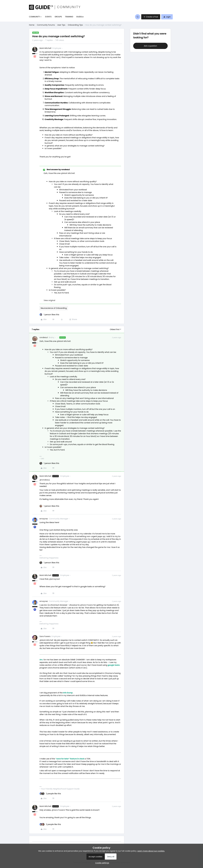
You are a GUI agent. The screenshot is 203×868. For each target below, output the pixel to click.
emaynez (44, 519)
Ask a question (150, 46)
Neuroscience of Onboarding (54, 308)
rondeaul (44, 337)
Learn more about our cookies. (151, 851)
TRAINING (69, 17)
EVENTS (48, 17)
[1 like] (49, 315)
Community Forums (46, 25)
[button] (151, 17)
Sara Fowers (45, 636)
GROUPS (58, 17)
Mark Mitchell (45, 48)
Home (32, 25)
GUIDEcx (80, 17)
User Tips (61, 25)
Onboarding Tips (75, 25)
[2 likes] (50, 794)
